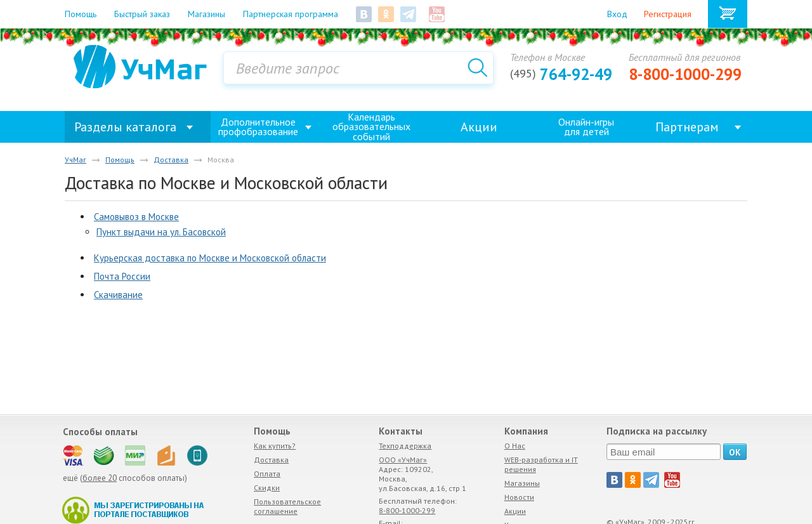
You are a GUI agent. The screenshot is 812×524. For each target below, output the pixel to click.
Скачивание (118, 295)
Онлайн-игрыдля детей (586, 127)
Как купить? (275, 446)
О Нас (515, 446)
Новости (519, 497)
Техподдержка (405, 446)
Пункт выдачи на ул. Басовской (161, 232)
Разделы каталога (125, 127)
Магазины (522, 483)
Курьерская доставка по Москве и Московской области (210, 258)
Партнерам (687, 127)
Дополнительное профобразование (258, 127)
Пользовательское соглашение (287, 506)
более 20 (100, 478)
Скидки (267, 488)
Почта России (122, 276)
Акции (479, 127)
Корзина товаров (728, 14)
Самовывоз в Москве (136, 217)
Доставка (271, 460)
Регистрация (668, 14)
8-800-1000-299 (685, 74)
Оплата (267, 474)
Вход (617, 14)
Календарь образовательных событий (371, 127)
